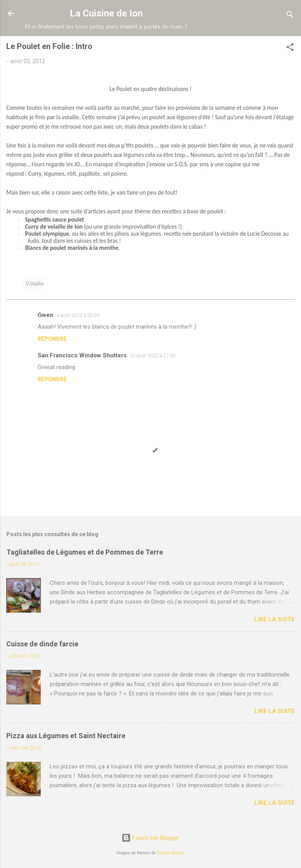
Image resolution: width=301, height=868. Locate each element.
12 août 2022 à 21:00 (153, 356)
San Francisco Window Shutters (82, 355)
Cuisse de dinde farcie (42, 644)
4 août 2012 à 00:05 (78, 315)
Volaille (35, 284)
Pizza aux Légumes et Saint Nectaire (66, 736)
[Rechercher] (290, 16)
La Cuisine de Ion (106, 13)
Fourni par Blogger (150, 838)
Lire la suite (275, 619)
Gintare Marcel (171, 853)
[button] (290, 48)
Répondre (52, 339)
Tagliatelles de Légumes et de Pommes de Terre (85, 552)
